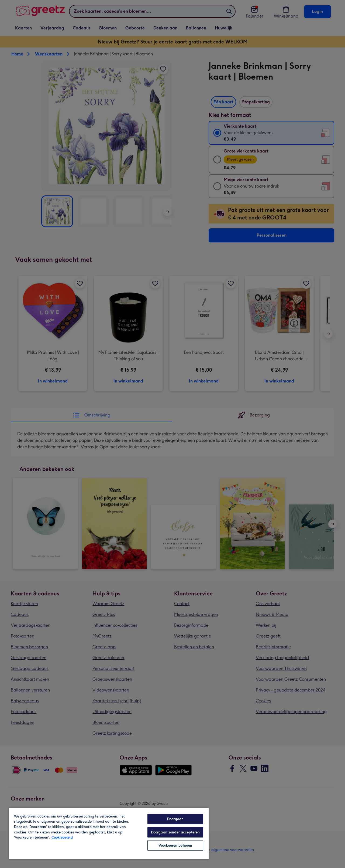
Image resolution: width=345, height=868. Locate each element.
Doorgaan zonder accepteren (175, 832)
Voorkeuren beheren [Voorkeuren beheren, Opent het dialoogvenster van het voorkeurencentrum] (175, 845)
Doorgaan (175, 819)
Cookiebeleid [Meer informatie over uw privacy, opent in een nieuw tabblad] (62, 837)
